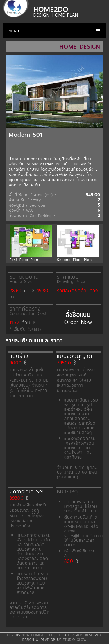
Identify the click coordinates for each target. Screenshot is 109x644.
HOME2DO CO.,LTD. (47, 635)
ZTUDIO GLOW (75, 640)
